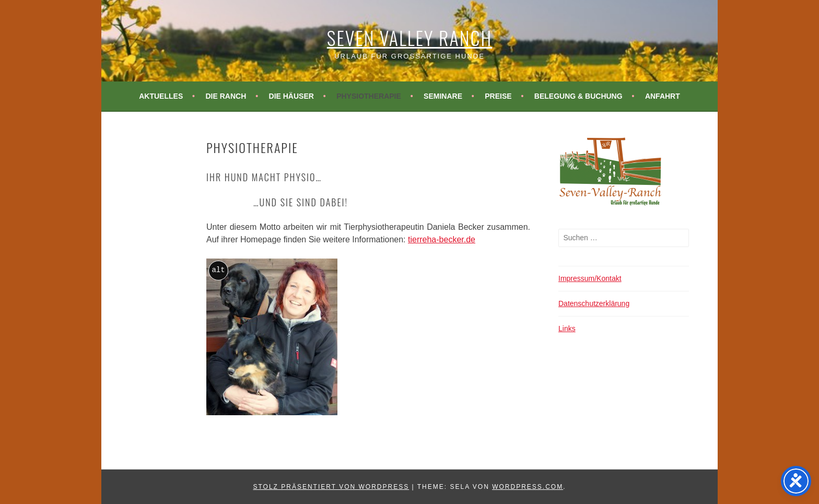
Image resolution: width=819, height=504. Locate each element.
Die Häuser (291, 96)
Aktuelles (161, 96)
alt (218, 270)
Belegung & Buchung (578, 96)
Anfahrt (663, 96)
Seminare (443, 96)
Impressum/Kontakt (590, 278)
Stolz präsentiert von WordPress (331, 487)
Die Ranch (226, 96)
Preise (498, 96)
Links (567, 329)
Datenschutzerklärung (594, 303)
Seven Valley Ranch (409, 37)
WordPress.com (528, 487)
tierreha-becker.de (442, 239)
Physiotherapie (369, 96)
